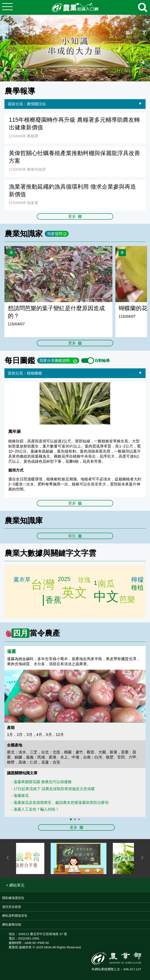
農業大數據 (24, 553)
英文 (74, 593)
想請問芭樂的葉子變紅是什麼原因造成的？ (56, 312)
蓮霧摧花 (21, 796)
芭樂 (53, 600)
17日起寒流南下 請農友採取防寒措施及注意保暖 (54, 789)
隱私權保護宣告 (13, 898)
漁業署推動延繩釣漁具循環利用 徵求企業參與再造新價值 (72, 190)
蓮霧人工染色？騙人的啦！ (36, 809)
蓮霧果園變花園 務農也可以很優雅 (43, 782)
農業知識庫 (24, 521)
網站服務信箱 (12, 924)
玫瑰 (85, 579)
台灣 (43, 585)
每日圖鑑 (20, 360)
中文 (106, 597)
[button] (15, 885)
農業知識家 (24, 234)
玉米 (106, 584)
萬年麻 (15, 431)
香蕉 (127, 600)
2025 (64, 580)
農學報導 (20, 91)
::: (148, 84)
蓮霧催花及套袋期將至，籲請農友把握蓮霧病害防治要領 (61, 803)
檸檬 (138, 580)
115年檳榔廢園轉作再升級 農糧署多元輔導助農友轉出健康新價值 (74, 124)
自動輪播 (95, 361)
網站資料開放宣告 (15, 916)
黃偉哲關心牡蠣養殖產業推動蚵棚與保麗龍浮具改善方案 (74, 157)
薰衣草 (22, 580)
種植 (138, 588)
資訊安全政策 (12, 907)
